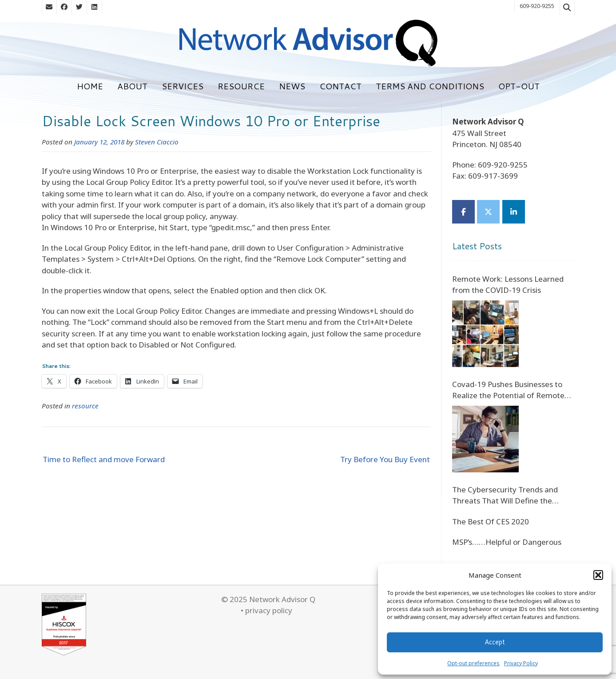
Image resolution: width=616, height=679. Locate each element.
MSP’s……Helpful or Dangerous (507, 542)
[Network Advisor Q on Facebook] (463, 212)
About (132, 86)
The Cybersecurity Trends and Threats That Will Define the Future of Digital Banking (505, 495)
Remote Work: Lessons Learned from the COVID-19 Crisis (508, 285)
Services (183, 86)
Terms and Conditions (430, 86)
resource (85, 406)
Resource (241, 86)
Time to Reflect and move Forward (104, 459)
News (292, 86)
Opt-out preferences (473, 663)
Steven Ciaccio (157, 142)
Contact (340, 86)
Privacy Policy (521, 663)
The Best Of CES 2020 (491, 521)
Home (90, 86)
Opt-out (519, 86)
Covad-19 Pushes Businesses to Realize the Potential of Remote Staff (508, 390)
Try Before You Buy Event (385, 459)
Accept (495, 642)
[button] (598, 575)
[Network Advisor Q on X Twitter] (488, 212)
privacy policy (269, 610)
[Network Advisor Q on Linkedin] (514, 212)
